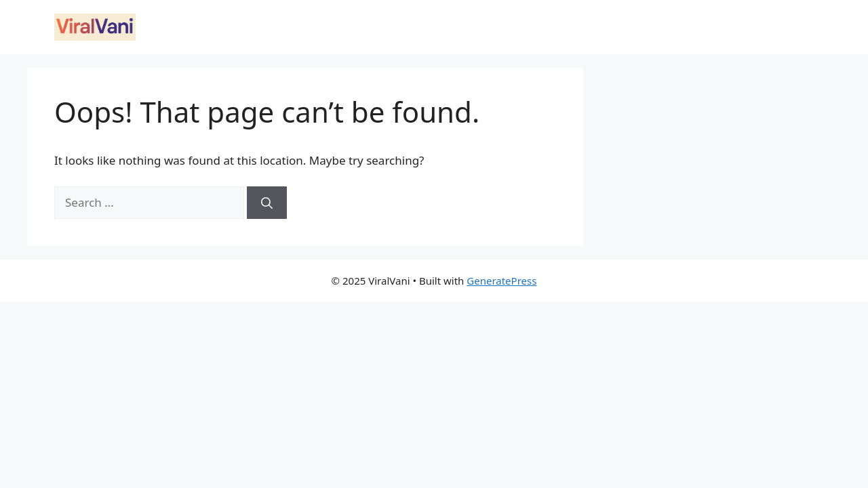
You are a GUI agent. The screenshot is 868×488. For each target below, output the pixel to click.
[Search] (267, 203)
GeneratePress (501, 281)
